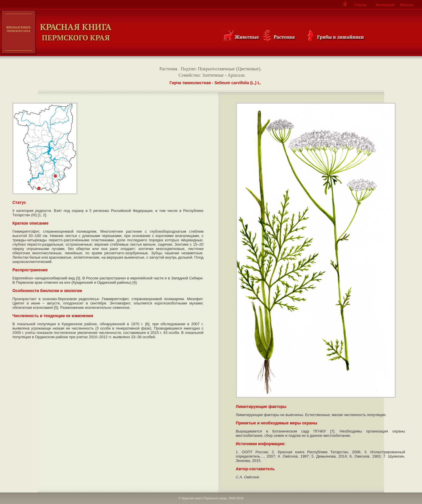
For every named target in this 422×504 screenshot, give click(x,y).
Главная (361, 5)
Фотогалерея (385, 5)
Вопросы (407, 5)
